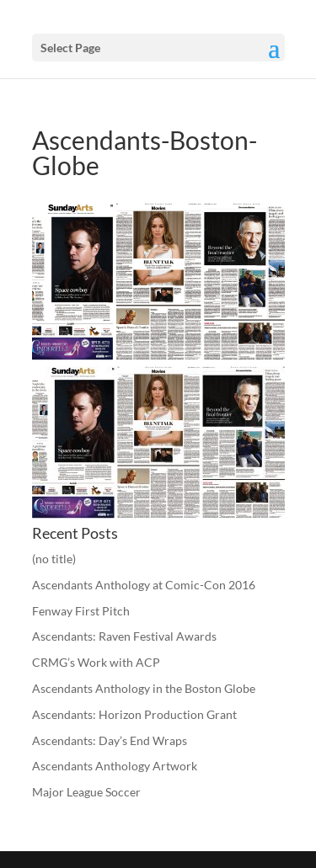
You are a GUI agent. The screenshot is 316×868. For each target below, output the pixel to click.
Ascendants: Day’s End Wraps (110, 740)
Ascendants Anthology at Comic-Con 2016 (144, 585)
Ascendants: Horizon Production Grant (134, 714)
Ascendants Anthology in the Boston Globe (144, 688)
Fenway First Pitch (81, 611)
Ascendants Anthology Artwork (115, 766)
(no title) (54, 559)
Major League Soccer (86, 792)
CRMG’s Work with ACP (96, 662)
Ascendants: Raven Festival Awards (124, 636)
